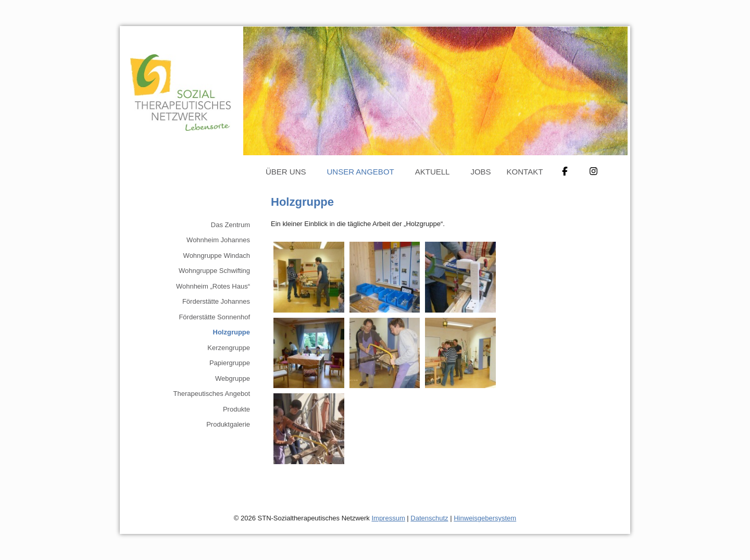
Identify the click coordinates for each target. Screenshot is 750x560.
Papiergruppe (230, 363)
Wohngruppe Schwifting (214, 271)
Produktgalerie (228, 424)
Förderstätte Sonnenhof (214, 317)
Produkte (236, 409)
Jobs (480, 172)
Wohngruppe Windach (217, 256)
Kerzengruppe (229, 348)
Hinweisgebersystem (485, 518)
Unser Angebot (361, 172)
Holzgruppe (232, 332)
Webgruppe (233, 378)
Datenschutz (429, 518)
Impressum (388, 518)
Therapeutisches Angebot (212, 394)
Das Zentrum (230, 225)
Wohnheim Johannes (218, 240)
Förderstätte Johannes (216, 301)
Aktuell (433, 172)
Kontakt (525, 172)
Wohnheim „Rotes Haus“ (213, 286)
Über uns (286, 172)
